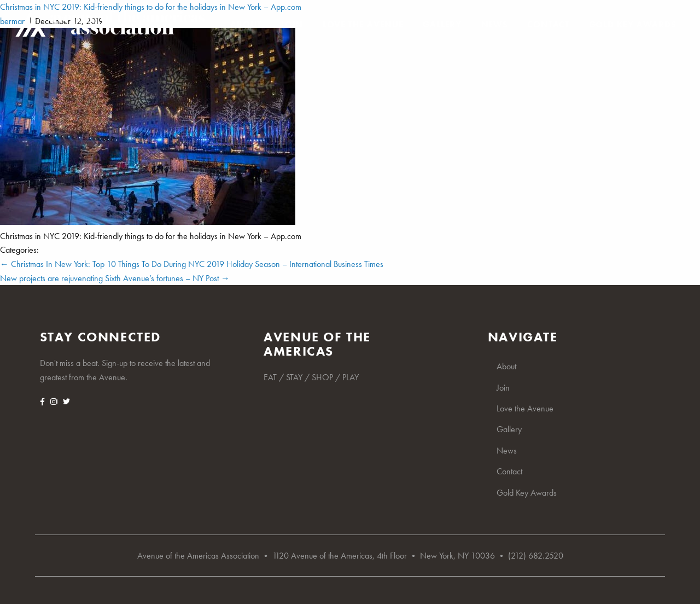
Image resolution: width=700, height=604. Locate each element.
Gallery (442, 25)
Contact (548, 25)
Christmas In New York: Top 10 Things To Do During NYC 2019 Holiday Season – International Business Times (192, 264)
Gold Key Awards (633, 25)
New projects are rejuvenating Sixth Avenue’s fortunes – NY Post (115, 278)
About (246, 25)
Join (292, 25)
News (495, 25)
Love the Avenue (363, 25)
